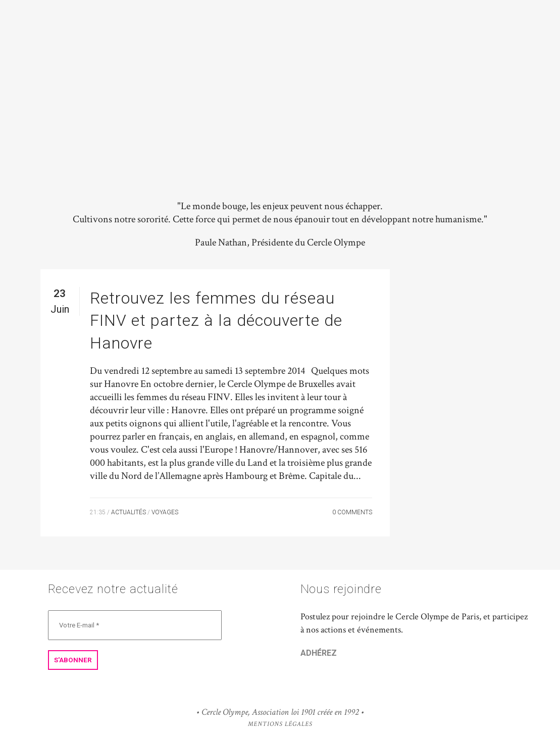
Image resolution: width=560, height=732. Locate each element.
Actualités (129, 512)
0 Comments (352, 512)
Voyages (165, 512)
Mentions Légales (280, 724)
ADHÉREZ (319, 653)
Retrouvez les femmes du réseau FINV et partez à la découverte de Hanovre (216, 321)
